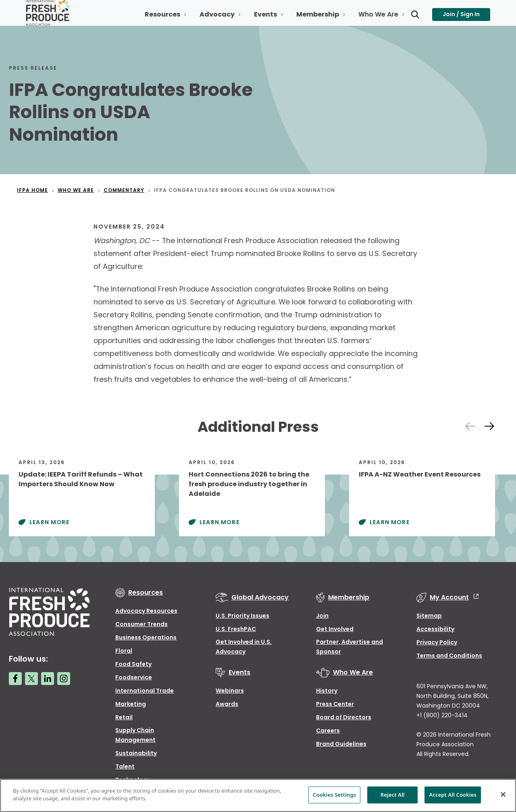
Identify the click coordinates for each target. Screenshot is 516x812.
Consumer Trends (141, 624)
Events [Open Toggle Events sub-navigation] (259, 22)
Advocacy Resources (146, 611)
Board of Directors (344, 717)
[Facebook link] (15, 679)
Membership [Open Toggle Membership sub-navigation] (311, 22)
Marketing (131, 704)
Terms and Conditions (449, 656)
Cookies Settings (334, 795)
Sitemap (429, 616)
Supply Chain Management (135, 735)
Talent (125, 766)
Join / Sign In (461, 19)
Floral (124, 651)
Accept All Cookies (453, 795)
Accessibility (435, 629)
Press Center (335, 704)
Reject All (393, 795)
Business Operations (146, 637)
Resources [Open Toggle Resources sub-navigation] (156, 22)
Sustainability (136, 753)
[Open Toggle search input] (409, 19)
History (327, 691)
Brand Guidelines (341, 744)
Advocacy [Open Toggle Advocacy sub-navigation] (211, 22)
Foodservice (134, 677)
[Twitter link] (31, 679)
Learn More (49, 522)
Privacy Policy (437, 642)
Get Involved (335, 629)
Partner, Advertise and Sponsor (350, 647)
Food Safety (133, 664)
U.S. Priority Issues (242, 616)
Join (322, 616)
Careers (328, 731)
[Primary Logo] (49, 19)
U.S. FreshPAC (236, 629)
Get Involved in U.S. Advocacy (244, 647)
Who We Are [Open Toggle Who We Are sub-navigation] (372, 22)
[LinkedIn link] (48, 679)
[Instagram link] (64, 679)
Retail (124, 717)
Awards (227, 704)
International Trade (145, 691)
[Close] (503, 794)
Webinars (230, 691)
